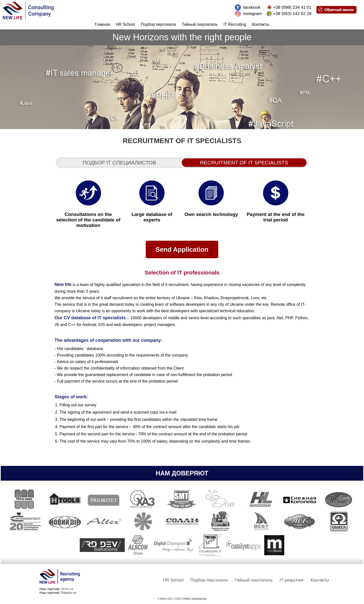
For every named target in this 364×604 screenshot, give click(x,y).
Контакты (261, 24)
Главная (102, 24)
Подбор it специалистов (119, 163)
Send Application (182, 249)
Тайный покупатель (200, 24)
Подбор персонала (158, 24)
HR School (125, 24)
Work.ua (67, 589)
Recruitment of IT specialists (244, 163)
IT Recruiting (235, 24)
